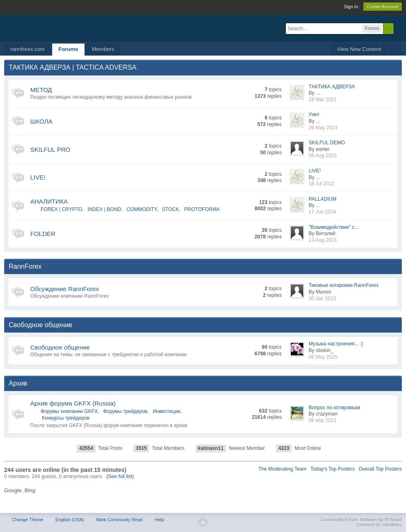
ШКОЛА (41, 121)
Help (159, 520)
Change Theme (28, 520)
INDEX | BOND (104, 209)
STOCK (170, 209)
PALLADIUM (323, 199)
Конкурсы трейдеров (66, 418)
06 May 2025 (323, 357)
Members (103, 49)
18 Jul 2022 (321, 184)
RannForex (25, 266)
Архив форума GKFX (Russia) (73, 403)
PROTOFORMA (202, 209)
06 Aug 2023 (323, 155)
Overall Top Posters (381, 469)
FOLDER (43, 234)
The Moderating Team (283, 469)
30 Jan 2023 (322, 299)
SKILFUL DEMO (327, 143)
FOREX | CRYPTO (62, 209)
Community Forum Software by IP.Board (361, 520)
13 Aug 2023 (323, 240)
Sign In (351, 7)
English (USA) (70, 520)
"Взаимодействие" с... (334, 227)
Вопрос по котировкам (335, 408)
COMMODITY (141, 209)
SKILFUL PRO (50, 149)
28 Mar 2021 (323, 100)
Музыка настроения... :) (336, 344)
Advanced (399, 28)
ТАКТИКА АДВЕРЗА (332, 87)
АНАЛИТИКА (49, 201)
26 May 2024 (323, 128)
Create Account (383, 7)
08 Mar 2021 (323, 420)
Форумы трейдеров (125, 411)
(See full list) (120, 476)
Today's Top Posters (332, 469)
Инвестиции (167, 411)
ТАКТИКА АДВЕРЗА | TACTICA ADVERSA (72, 67)
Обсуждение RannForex (65, 289)
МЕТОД (41, 90)
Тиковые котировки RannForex (344, 285)
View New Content (359, 49)
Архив (18, 383)
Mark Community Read (119, 520)
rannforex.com (28, 49)
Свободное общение (41, 325)
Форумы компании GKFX (69, 411)
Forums (68, 49)
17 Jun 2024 (322, 212)
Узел (314, 114)
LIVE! (38, 177)
